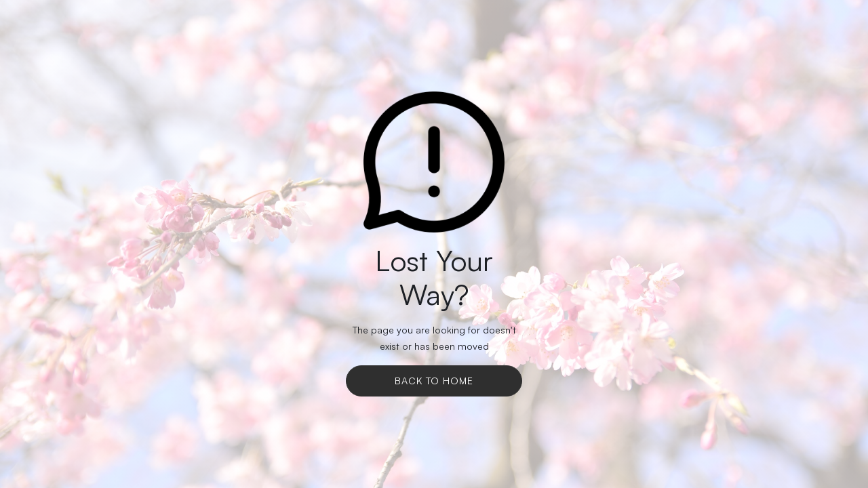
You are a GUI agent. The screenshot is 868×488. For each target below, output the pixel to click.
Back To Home (434, 381)
